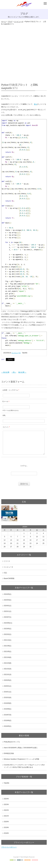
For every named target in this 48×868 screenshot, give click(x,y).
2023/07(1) (8, 622)
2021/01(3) (8, 680)
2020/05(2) (8, 685)
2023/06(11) (8, 628)
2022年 (6, 815)
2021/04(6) (8, 662)
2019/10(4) (8, 703)
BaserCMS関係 (9, 584)
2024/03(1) (8, 605)
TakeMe (7, 788)
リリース (7, 566)
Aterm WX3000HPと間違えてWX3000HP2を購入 (21, 753)
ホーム (4, 22)
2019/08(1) (8, 714)
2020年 (6, 827)
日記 (5, 578)
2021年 (6, 821)
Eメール (5, 401)
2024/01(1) (8, 611)
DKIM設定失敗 (9, 758)
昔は (35, 104)
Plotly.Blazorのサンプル (12, 747)
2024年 (6, 804)
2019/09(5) (8, 708)
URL (4, 415)
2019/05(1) (8, 731)
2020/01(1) (8, 691)
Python (10, 359)
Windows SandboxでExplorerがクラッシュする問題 (22, 764)
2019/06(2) (8, 726)
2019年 (6, 833)
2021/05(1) (8, 657)
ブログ (10, 22)
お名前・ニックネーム (10, 390)
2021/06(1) (8, 651)
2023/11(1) (8, 616)
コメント (6, 427)
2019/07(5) (8, 720)
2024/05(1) (8, 599)
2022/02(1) (8, 639)
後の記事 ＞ (22, 372)
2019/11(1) (8, 697)
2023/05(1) (8, 634)
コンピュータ (19, 22)
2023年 (6, 810)
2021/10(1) (8, 645)
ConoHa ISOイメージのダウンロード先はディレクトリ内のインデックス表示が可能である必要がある (24, 771)
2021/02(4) (8, 674)
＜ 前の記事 (5, 372)
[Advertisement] (24, 53)
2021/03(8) (8, 668)
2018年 (6, 838)
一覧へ (14, 372)
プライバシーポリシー (9, 852)
